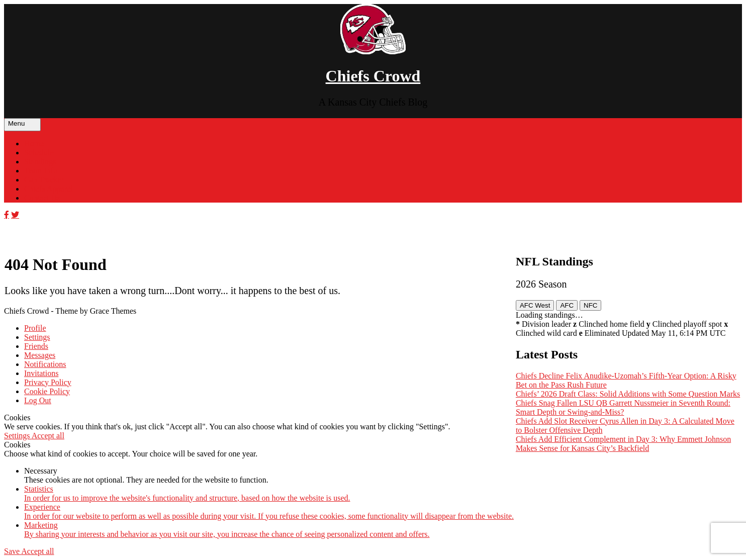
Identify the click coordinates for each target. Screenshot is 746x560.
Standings (40, 162)
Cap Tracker (44, 180)
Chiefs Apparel (48, 189)
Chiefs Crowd (373, 76)
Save (13, 551)
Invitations (41, 373)
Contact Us (42, 198)
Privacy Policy (48, 382)
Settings (37, 337)
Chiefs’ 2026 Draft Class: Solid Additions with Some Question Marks (628, 394)
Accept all (48, 436)
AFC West (535, 305)
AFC (567, 305)
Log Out (38, 400)
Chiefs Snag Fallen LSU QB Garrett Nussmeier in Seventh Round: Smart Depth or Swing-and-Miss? (623, 407)
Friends (36, 346)
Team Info (41, 171)
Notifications (45, 364)
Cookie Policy (47, 391)
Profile (35, 328)
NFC (590, 305)
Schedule (39, 153)
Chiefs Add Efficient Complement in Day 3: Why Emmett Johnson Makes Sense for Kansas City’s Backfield (623, 444)
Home (34, 144)
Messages (40, 355)
